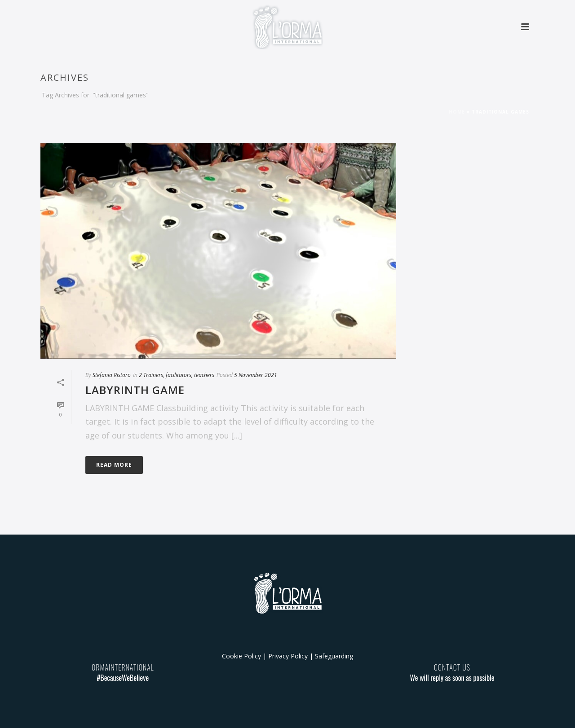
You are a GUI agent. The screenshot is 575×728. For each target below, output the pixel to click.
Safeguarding (334, 656)
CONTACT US (452, 667)
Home (457, 112)
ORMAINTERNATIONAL (123, 667)
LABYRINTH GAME (135, 390)
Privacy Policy (288, 656)
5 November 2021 (256, 375)
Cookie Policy (241, 656)
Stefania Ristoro (112, 375)
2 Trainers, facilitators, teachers (177, 375)
